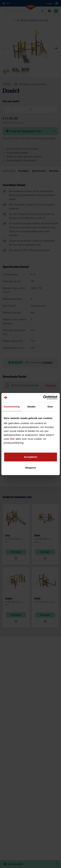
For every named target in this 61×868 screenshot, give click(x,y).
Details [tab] (31, 407)
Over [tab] (50, 407)
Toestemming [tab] (12, 407)
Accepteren (31, 457)
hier (13, 439)
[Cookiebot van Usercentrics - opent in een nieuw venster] (43, 398)
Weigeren (30, 468)
